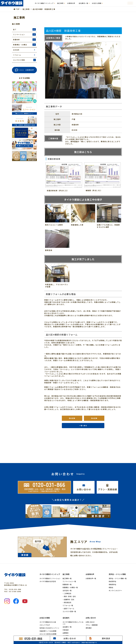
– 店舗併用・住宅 (68, 599)
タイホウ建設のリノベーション (50, 578)
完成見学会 (112, 581)
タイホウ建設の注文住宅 (48, 581)
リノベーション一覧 (69, 581)
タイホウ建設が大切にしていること (73, 623)
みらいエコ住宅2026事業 (48, 634)
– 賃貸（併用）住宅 (69, 596)
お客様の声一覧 (91, 578)
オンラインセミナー (115, 590)
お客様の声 (71, 3)
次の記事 (94, 418)
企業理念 (66, 633)
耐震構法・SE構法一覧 (70, 587)
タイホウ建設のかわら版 (48, 622)
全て (24, 29)
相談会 (111, 587)
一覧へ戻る (83, 426)
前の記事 (72, 418)
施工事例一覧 (67, 578)
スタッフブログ (45, 625)
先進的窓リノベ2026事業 (48, 631)
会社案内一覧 (67, 627)
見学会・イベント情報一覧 (118, 578)
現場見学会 (112, 584)
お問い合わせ (90, 622)
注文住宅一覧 (67, 590)
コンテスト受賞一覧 (69, 611)
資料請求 (89, 628)
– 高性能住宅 (67, 602)
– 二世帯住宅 (67, 593)
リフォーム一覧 (68, 605)
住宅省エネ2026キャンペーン (49, 628)
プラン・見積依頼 (92, 625)
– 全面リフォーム (68, 608)
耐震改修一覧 (67, 584)
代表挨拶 (66, 630)
